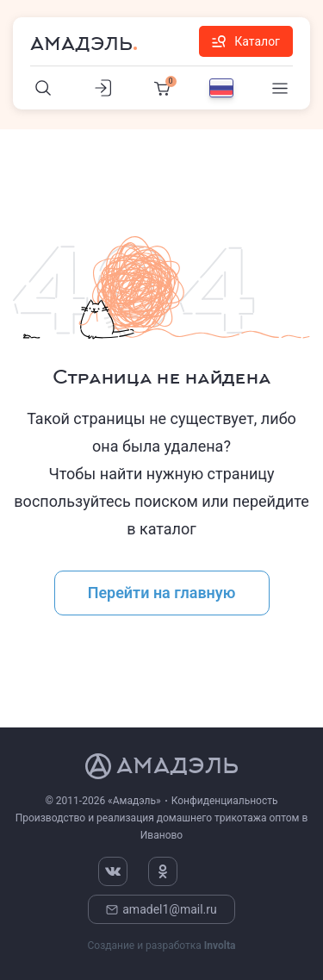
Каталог (246, 41)
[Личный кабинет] (102, 88)
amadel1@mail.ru (161, 909)
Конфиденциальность (225, 801)
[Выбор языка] (221, 88)
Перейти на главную (162, 593)
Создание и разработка (161, 946)
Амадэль (81, 44)
